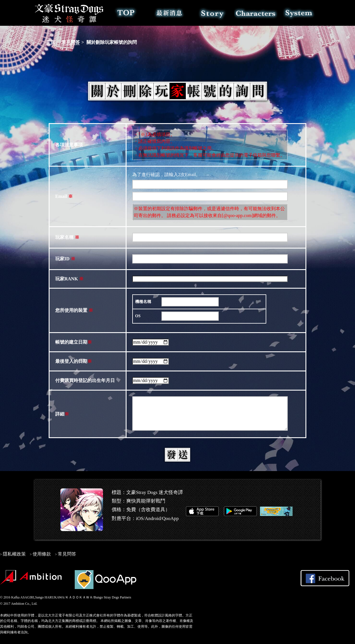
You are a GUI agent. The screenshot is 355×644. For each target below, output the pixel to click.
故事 (213, 13)
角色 (256, 13)
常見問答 (71, 42)
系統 (299, 13)
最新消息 (169, 13)
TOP (126, 13)
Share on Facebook (325, 578)
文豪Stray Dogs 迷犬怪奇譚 (69, 13)
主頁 (50, 42)
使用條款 (42, 554)
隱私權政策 (14, 554)
